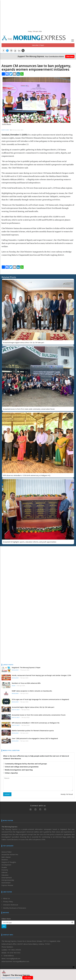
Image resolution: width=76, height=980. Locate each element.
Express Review (7, 885)
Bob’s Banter (6, 857)
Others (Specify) (10, 773)
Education (5, 875)
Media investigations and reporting (18, 770)
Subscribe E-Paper (38, 45)
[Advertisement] (38, 14)
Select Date (6, 919)
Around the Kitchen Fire (10, 854)
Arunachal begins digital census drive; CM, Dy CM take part (24, 342)
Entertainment (7, 878)
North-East (6, 130)
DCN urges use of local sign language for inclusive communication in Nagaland (40, 699)
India (14, 686)
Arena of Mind (6, 852)
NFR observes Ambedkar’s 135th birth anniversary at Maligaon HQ (27, 475)
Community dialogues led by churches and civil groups (25, 764)
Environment (6, 883)
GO (4, 926)
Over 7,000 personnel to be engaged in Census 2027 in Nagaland (35, 738)
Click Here (70, 56)
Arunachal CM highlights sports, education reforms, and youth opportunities (30, 542)
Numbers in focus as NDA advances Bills (26, 683)
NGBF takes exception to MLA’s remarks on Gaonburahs (32, 691)
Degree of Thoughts (9, 862)
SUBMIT (7, 794)
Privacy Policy (8, 902)
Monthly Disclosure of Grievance (15, 908)
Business (5, 860)
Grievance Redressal (11, 905)
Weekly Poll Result (67, 794)
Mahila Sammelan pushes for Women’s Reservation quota (33, 731)
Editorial (4, 872)
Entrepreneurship (8, 880)
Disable (4, 867)
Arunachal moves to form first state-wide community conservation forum (29, 409)
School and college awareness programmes (21, 767)
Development (6, 865)
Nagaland (15, 670)
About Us (6, 898)
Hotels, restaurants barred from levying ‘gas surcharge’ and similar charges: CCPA (41, 675)
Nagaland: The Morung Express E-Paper (26, 668)
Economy (5, 870)
